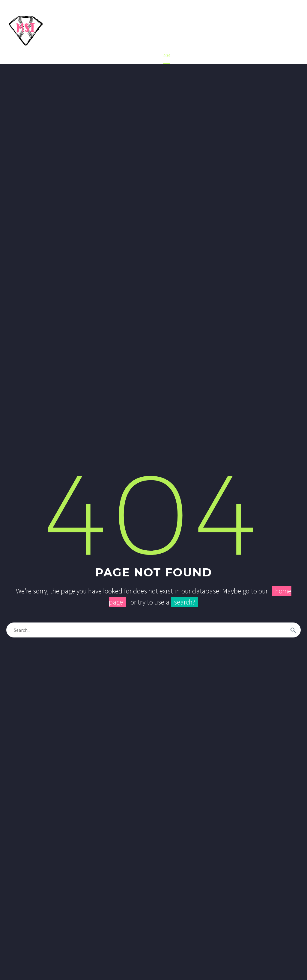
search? (185, 602)
